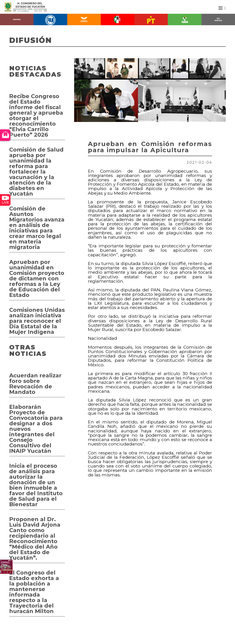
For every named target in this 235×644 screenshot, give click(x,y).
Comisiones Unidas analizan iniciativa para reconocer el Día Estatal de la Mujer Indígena (37, 321)
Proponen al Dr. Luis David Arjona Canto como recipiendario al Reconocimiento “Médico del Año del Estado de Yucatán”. (35, 538)
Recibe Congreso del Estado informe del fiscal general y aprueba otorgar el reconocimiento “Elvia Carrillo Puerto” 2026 (36, 115)
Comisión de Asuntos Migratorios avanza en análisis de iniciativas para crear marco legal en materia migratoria (37, 228)
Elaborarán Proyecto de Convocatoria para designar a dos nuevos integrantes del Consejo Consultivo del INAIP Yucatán (36, 429)
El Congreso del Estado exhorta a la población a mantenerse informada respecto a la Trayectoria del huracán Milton (34, 592)
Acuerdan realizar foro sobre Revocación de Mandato (35, 384)
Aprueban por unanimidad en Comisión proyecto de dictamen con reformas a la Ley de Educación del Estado (37, 278)
